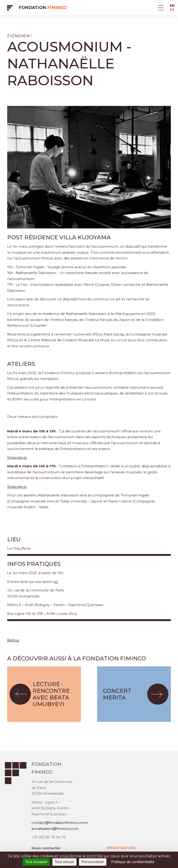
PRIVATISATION (121, 848)
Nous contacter (46, 848)
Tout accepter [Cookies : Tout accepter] (36, 862)
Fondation (43, 8)
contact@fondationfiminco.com (60, 823)
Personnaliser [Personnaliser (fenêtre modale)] (93, 862)
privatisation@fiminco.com (55, 829)
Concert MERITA (117, 694)
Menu (161, 8)
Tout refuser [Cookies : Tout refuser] (64, 862)
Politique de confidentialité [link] (133, 862)
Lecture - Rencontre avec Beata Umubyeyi (51, 694)
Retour (13, 640)
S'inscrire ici (17, 457)
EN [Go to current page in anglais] (172, 6)
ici (56, 582)
